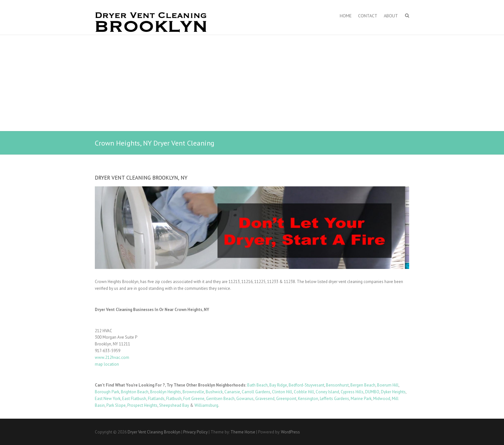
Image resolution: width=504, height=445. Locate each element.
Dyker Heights (393, 392)
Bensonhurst (337, 385)
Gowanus (245, 399)
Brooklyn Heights (166, 392)
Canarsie (232, 392)
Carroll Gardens (256, 392)
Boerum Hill (388, 385)
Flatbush (174, 399)
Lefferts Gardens (334, 399)
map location (107, 364)
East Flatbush (134, 399)
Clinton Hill (282, 392)
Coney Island (327, 392)
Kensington (308, 399)
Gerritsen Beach (220, 399)
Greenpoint (286, 399)
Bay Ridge (278, 385)
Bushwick (214, 392)
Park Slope (116, 405)
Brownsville (193, 392)
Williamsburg (206, 405)
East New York (108, 399)
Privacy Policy (195, 432)
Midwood (382, 399)
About (391, 16)
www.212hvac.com (112, 357)
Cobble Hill (304, 392)
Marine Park (361, 399)
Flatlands (156, 399)
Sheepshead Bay (174, 405)
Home (346, 16)
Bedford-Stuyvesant (306, 385)
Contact (368, 16)
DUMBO (372, 392)
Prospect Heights (142, 405)
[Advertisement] (252, 83)
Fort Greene (194, 399)
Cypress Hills (352, 392)
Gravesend (265, 399)
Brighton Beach (135, 392)
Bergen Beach (363, 385)
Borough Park (107, 392)
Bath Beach (257, 385)
